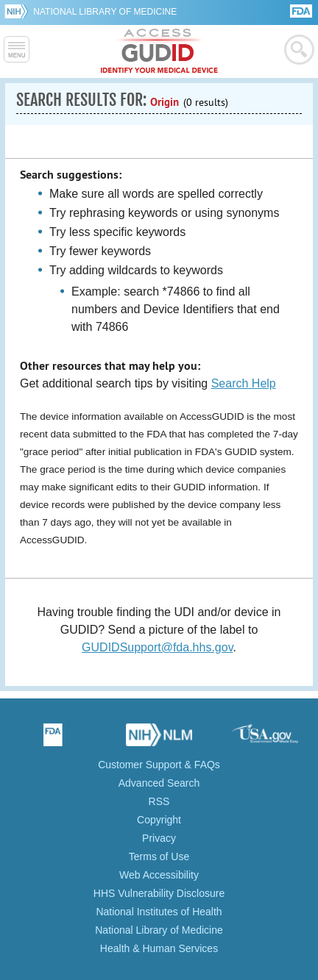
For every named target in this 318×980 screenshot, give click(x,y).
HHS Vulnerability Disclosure (159, 893)
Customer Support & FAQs (159, 765)
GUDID (159, 51)
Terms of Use (159, 856)
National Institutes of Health (159, 912)
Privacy (159, 838)
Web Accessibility (159, 875)
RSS (159, 801)
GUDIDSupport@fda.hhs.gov (157, 647)
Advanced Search (159, 783)
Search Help (244, 383)
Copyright (159, 820)
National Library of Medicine (105, 12)
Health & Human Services (159, 948)
